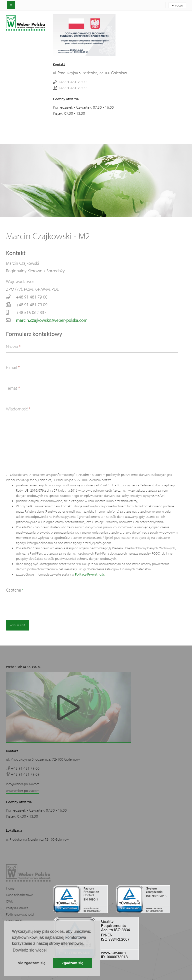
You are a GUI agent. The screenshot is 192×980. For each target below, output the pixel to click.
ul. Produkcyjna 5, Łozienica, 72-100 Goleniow (37, 839)
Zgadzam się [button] (72, 963)
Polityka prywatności (20, 914)
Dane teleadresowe (19, 895)
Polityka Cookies (17, 908)
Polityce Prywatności (90, 574)
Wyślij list (18, 625)
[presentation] (44, 604)
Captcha (14, 590)
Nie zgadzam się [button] (32, 963)
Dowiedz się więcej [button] (30, 950)
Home (10, 888)
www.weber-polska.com (23, 791)
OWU (10, 901)
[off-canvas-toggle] (11, 5)
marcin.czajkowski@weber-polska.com (52, 320)
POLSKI (177, 5)
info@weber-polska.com (23, 784)
